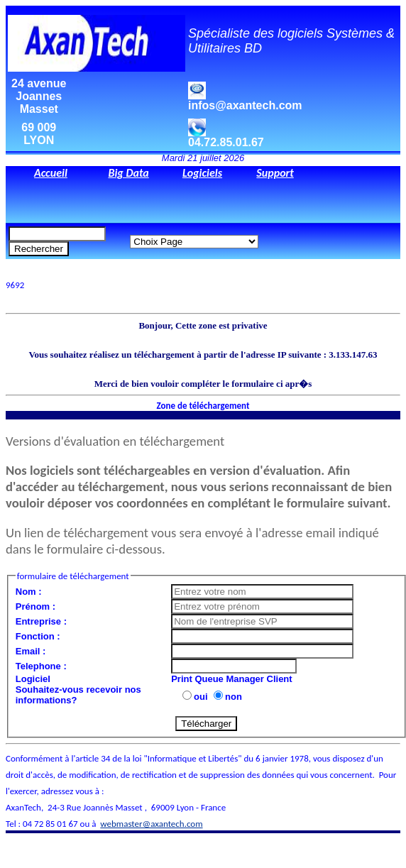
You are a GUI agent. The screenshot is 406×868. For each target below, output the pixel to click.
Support (275, 173)
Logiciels (202, 173)
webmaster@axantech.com (151, 824)
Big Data (128, 173)
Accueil (51, 173)
